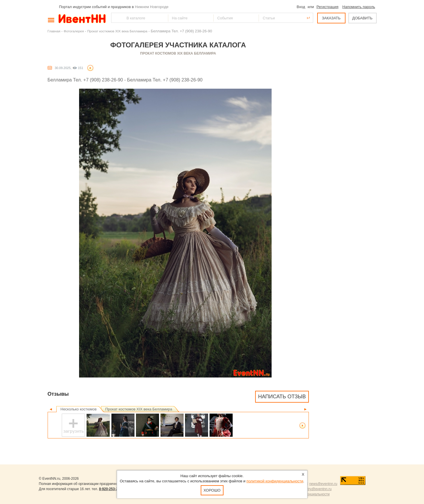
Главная (54, 31)
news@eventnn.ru (323, 484)
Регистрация (327, 7)
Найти (116, 18)
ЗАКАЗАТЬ (331, 18)
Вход (301, 7)
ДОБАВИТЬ (362, 18)
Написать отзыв (282, 397)
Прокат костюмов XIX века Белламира (117, 31)
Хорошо (212, 490)
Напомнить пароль (359, 7)
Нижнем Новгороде (152, 7)
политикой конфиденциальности (275, 481)
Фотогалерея (74, 31)
